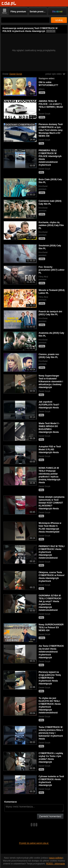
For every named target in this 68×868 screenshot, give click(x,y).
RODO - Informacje (56, 864)
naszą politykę (56, 858)
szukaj (59, 20)
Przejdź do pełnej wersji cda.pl (34, 843)
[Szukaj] (25, 20)
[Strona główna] (9, 4)
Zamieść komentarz (50, 816)
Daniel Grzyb (16, 74)
